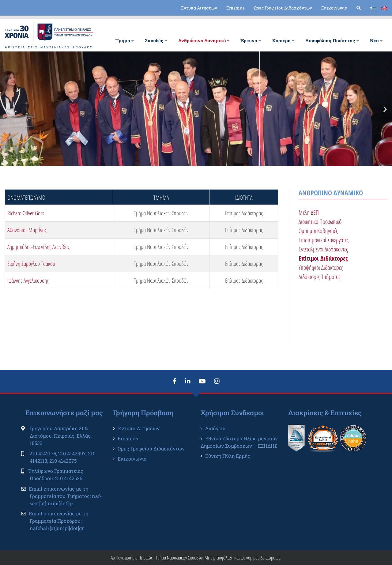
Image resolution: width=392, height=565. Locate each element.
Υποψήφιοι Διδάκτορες (321, 267)
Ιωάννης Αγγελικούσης (28, 281)
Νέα (374, 40)
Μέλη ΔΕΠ (309, 212)
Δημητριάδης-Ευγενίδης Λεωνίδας (38, 247)
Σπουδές (154, 40)
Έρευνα (249, 40)
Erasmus (236, 8)
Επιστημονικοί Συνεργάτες (324, 240)
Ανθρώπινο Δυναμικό (202, 40)
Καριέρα (281, 40)
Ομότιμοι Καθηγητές (318, 231)
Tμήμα (123, 40)
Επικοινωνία (334, 8)
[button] (7, 109)
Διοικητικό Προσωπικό (320, 222)
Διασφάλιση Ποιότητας (330, 40)
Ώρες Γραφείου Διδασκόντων (283, 8)
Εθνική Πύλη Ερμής (228, 456)
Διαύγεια (215, 428)
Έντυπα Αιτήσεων (199, 8)
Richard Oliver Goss (26, 213)
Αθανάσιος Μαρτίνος (27, 230)
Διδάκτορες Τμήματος (319, 277)
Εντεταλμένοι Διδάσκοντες (323, 249)
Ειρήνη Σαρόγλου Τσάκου (31, 264)
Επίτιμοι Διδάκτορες (323, 258)
